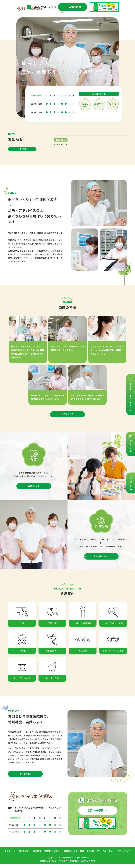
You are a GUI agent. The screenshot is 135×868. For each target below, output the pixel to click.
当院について (68, 417)
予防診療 (90, 855)
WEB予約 (131, 446)
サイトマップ (125, 855)
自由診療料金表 (108, 14)
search (117, 14)
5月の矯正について (62, 146)
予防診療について (101, 560)
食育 (82, 855)
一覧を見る (22, 150)
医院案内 (81, 14)
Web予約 (99, 814)
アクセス (131, 485)
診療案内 (89, 14)
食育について (34, 489)
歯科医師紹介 (71, 14)
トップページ (60, 14)
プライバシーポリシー (107, 855)
